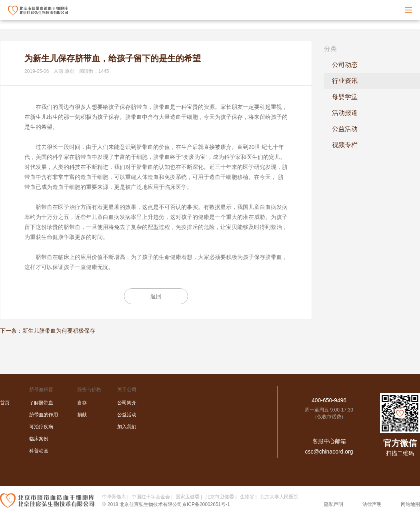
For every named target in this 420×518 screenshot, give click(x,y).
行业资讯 (345, 81)
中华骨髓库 (114, 497)
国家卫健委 (188, 497)
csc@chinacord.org (329, 452)
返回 (156, 296)
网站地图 (410, 504)
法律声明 (372, 504)
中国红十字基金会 (151, 497)
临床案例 (39, 439)
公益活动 (345, 129)
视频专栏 (345, 145)
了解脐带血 (41, 403)
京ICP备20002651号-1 (206, 504)
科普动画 (39, 451)
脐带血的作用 (44, 415)
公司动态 (345, 65)
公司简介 (127, 403)
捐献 (82, 415)
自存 (82, 403)
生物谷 (247, 497)
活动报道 (345, 113)
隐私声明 (334, 504)
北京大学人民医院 (279, 497)
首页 (5, 403)
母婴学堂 (345, 97)
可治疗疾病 (41, 427)
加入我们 (127, 427)
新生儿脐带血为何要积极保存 (59, 331)
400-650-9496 (329, 400)
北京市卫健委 (220, 497)
